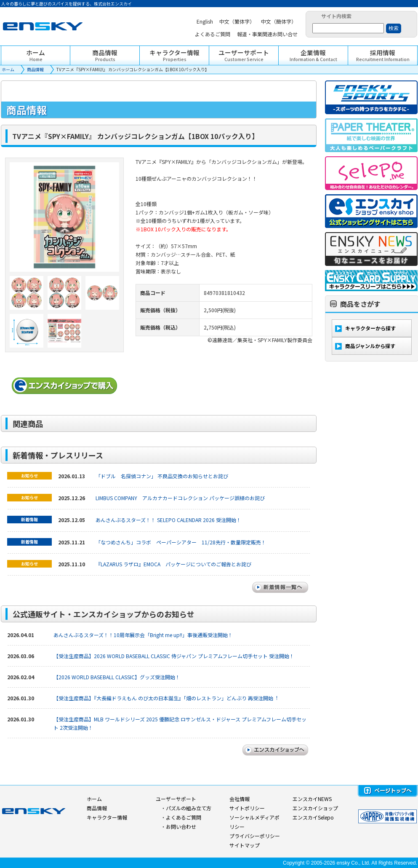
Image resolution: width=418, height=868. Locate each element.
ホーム (8, 69)
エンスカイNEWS (312, 799)
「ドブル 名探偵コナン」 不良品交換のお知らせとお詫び (162, 476)
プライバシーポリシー (255, 836)
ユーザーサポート (176, 799)
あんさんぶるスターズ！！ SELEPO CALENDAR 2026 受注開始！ (168, 520)
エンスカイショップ (315, 808)
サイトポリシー (247, 808)
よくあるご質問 (184, 817)
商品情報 (35, 69)
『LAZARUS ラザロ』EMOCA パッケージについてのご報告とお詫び (173, 564)
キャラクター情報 (107, 817)
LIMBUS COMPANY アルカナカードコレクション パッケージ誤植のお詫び (180, 498)
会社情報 (240, 799)
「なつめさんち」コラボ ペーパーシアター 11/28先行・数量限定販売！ (181, 542)
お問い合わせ (181, 826)
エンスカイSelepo (313, 817)
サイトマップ (245, 845)
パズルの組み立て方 (189, 808)
